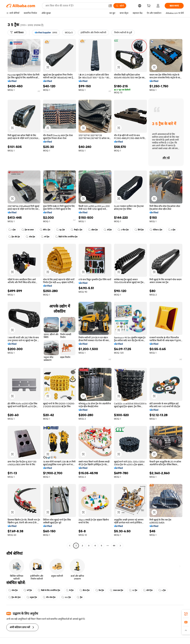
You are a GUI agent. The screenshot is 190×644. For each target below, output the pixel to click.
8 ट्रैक (172, 230)
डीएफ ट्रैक (84, 590)
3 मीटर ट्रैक (123, 230)
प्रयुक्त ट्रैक (32, 597)
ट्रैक (80, 597)
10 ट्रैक (133, 590)
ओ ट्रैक (108, 230)
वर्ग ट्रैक (45, 237)
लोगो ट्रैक (148, 590)
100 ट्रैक (66, 597)
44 (114, 546)
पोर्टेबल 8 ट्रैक (156, 230)
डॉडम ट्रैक (93, 230)
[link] (186, 614)
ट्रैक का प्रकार (28, 230)
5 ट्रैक (12, 230)
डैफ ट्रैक (100, 590)
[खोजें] (120, 6)
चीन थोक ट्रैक (49, 597)
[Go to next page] (120, 546)
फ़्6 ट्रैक (60, 230)
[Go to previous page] (70, 546)
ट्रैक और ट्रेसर (14, 597)
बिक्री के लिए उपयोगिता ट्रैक (66, 237)
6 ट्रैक (162, 590)
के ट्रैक (70, 590)
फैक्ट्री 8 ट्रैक (76, 230)
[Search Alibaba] (76, 6)
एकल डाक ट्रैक (116, 590)
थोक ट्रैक (30, 237)
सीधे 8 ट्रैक (45, 230)
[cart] (149, 6)
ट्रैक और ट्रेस (14, 237)
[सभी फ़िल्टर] (17, 33)
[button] (110, 6)
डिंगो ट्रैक (139, 230)
